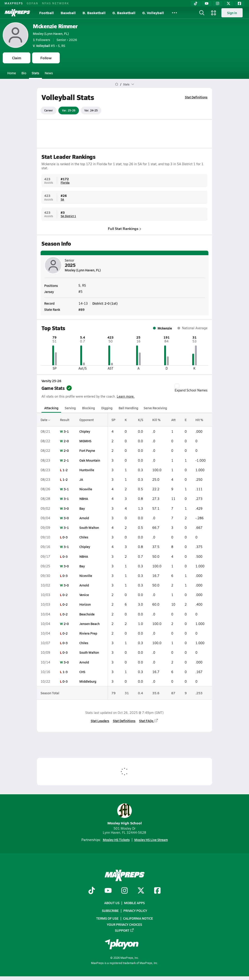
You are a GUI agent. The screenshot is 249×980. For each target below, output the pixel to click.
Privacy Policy (135, 911)
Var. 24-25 (91, 110)
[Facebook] (239, 3)
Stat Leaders (100, 721)
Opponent (87, 420)
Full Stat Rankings (124, 228)
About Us (112, 903)
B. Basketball (94, 13)
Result (65, 420)
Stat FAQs (149, 721)
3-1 (66, 431)
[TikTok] (196, 3)
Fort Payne (87, 450)
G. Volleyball (153, 13)
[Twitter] (228, 3)
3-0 (66, 508)
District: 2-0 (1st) (105, 303)
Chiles (84, 537)
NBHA (84, 499)
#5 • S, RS (49, 46)
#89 (82, 309)
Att (173, 420)
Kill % (156, 420)
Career (49, 110)
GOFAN (32, 3)
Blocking (88, 408)
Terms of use (107, 918)
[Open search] (202, 13)
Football (47, 13)
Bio (24, 73)
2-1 (66, 460)
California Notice (138, 918)
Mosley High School (125, 814)
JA (81, 479)
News (49, 73)
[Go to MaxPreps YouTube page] (108, 891)
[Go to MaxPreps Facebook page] (157, 891)
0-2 (65, 595)
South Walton (89, 527)
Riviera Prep (88, 633)
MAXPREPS (14, 3)
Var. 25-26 (69, 110)
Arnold (84, 518)
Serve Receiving (155, 408)
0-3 (65, 537)
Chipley (85, 431)
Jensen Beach (89, 624)
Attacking (51, 408)
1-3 (65, 672)
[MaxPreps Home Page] (117, 84)
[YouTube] (207, 3)
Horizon (85, 604)
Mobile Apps (134, 903)
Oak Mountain (90, 460)
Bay (82, 508)
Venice (84, 595)
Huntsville (87, 470)
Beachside (87, 614)
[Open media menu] (214, 13)
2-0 (66, 441)
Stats (35, 73)
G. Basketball (124, 13)
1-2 (65, 470)
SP (113, 420)
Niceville (86, 489)
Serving (70, 408)
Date (45, 420)
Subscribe (110, 911)
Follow (46, 58)
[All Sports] (174, 13)
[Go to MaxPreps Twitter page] (141, 891)
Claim (17, 58)
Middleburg (88, 681)
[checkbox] (177, 386)
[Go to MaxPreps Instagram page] (124, 891)
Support (124, 930)
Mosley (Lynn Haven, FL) (51, 33)
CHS (82, 672)
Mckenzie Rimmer (55, 26)
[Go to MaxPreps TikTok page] (92, 891)
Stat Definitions (196, 97)
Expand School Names (191, 388)
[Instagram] (218, 3)
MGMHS (85, 441)
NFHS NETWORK (56, 3)
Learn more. (126, 396)
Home (12, 73)
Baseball (68, 13)
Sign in (232, 13)
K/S (141, 420)
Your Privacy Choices (124, 924)
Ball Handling (128, 408)
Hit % (199, 420)
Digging (107, 408)
